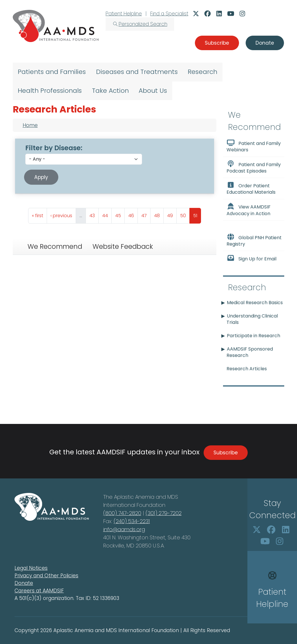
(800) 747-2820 (122, 513)
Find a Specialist (169, 14)
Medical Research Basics (255, 303)
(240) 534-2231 (132, 521)
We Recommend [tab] (55, 246)
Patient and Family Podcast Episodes (254, 167)
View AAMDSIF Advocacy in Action (249, 210)
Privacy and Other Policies (46, 576)
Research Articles (247, 369)
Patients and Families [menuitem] (52, 72)
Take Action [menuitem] (110, 91)
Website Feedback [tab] (123, 246)
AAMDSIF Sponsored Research (250, 352)
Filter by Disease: (54, 148)
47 (146, 214)
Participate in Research (253, 336)
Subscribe (226, 453)
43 (94, 214)
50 (185, 214)
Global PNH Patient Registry (254, 240)
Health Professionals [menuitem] (50, 91)
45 (120, 214)
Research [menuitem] (202, 72)
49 (172, 214)
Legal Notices (31, 568)
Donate (24, 583)
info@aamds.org (124, 529)
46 (133, 214)
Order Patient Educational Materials (251, 188)
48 (159, 214)
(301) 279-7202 (164, 513)
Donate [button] (265, 43)
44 (107, 214)
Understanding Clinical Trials (252, 319)
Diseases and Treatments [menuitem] (137, 72)
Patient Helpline (124, 14)
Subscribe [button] (217, 43)
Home (30, 125)
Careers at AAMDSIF (39, 591)
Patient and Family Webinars (254, 146)
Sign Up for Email (251, 258)
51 (197, 214)
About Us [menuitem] (153, 91)
